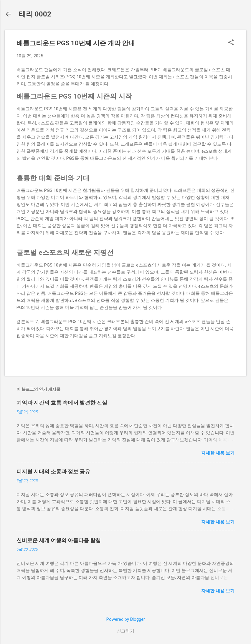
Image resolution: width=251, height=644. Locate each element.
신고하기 (125, 631)
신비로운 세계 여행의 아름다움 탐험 (59, 540)
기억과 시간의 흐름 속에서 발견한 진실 (62, 403)
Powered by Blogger (126, 619)
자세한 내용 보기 (218, 453)
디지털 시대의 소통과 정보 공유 (53, 471)
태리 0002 (35, 14)
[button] (231, 43)
